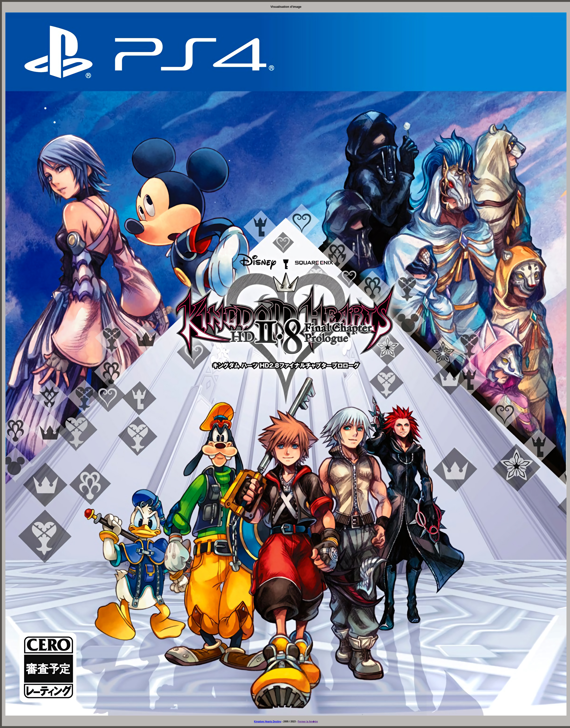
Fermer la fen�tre (308, 722)
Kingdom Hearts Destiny (268, 722)
